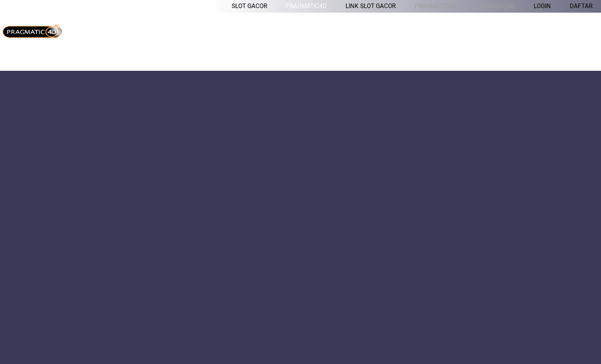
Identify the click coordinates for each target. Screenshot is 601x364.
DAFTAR (581, 6)
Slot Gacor (249, 6)
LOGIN (542, 6)
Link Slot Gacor (371, 6)
